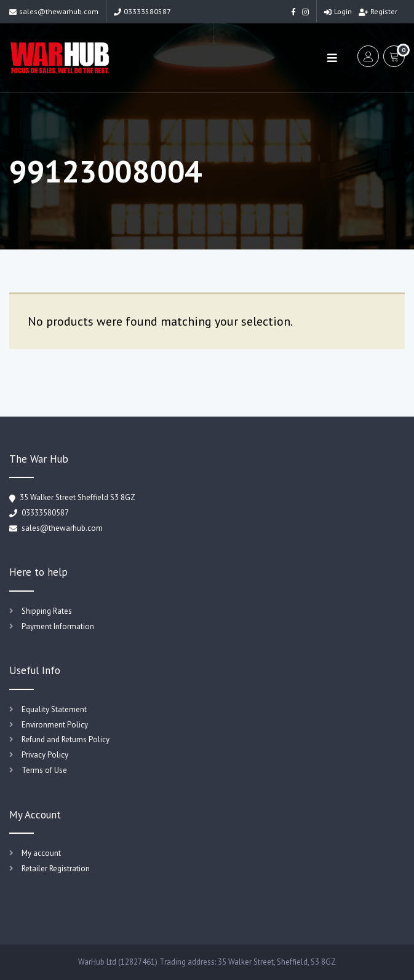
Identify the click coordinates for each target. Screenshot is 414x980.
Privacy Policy (45, 755)
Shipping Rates (47, 611)
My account (41, 853)
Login (338, 11)
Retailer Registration (56, 868)
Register (378, 11)
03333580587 (142, 11)
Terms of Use (44, 770)
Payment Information (58, 626)
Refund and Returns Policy (66, 739)
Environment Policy (55, 725)
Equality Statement (54, 709)
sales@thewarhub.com (54, 11)
